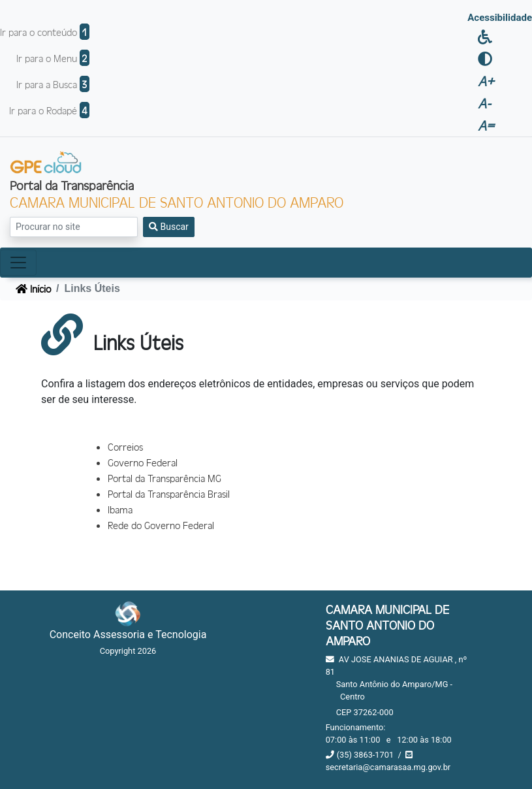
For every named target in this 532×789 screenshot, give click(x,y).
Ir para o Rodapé (49, 110)
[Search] (74, 227)
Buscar (169, 227)
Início (33, 288)
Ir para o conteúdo (45, 32)
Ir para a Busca (53, 84)
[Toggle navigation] (18, 263)
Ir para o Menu (53, 58)
